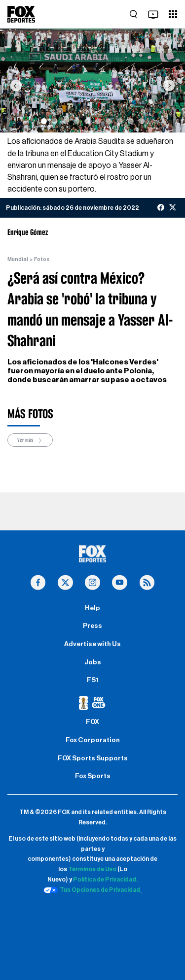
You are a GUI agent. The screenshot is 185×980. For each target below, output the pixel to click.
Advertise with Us (92, 644)
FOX (92, 722)
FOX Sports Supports (93, 758)
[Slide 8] (120, 121)
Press (92, 626)
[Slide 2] (55, 121)
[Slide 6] (98, 121)
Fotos (42, 259)
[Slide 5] (87, 121)
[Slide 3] (66, 121)
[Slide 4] (76, 121)
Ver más (30, 441)
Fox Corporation (93, 740)
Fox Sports (93, 776)
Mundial (18, 259)
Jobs (93, 662)
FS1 (93, 680)
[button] (16, 85)
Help (92, 608)
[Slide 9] (131, 121)
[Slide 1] (44, 121)
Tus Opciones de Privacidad (92, 890)
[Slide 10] (142, 121)
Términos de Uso (92, 869)
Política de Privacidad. (105, 880)
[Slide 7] (109, 121)
